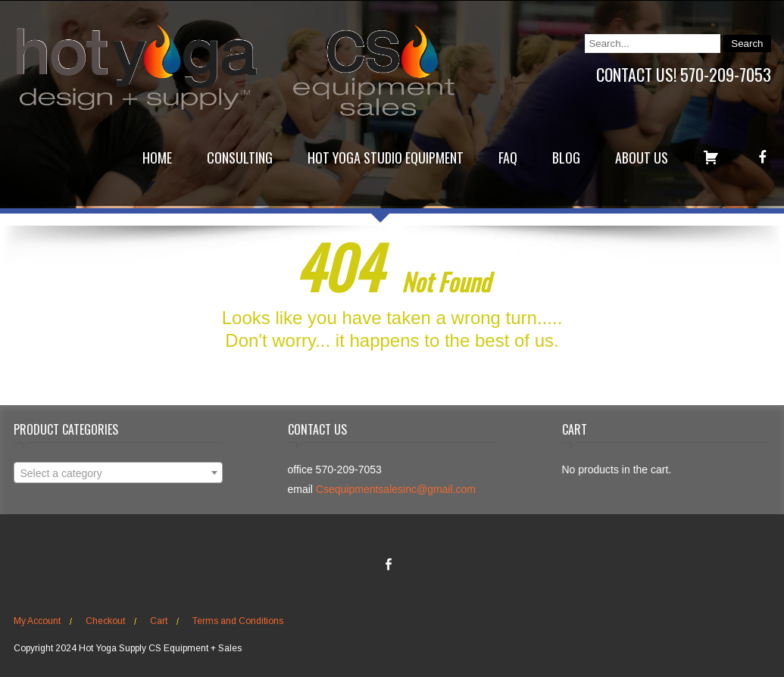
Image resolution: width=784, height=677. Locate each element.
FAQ (508, 158)
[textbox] (118, 473)
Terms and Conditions (238, 621)
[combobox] (118, 473)
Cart (159, 621)
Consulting (240, 158)
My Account (37, 621)
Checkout (105, 621)
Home (157, 158)
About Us (642, 158)
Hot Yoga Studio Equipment (386, 158)
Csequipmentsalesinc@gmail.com (396, 489)
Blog (566, 158)
